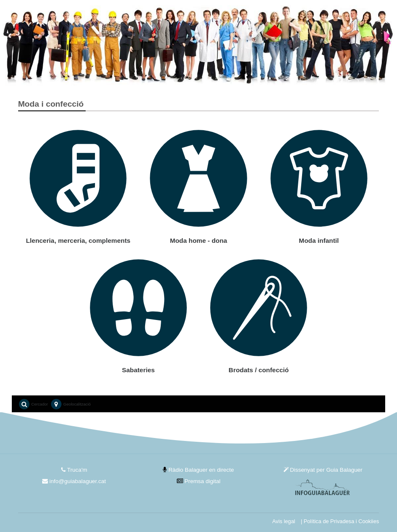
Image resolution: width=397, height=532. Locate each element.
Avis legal (284, 521)
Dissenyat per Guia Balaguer (323, 470)
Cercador (33, 404)
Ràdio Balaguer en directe (198, 470)
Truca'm (74, 470)
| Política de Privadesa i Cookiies (340, 521)
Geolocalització (71, 404)
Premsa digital (199, 481)
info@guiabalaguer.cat (74, 481)
